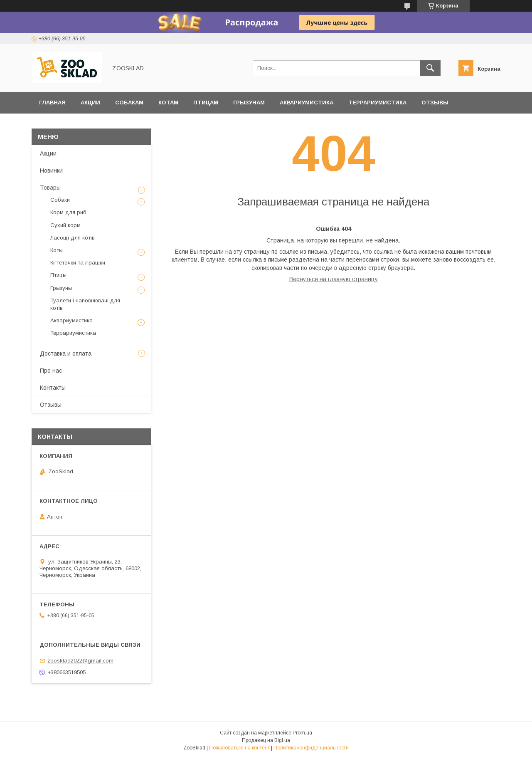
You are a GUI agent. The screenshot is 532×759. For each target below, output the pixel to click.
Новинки (51, 171)
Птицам (206, 103)
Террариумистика (377, 103)
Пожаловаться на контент (239, 748)
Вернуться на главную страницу (334, 279)
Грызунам (249, 103)
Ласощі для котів (73, 238)
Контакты (53, 388)
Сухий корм (65, 225)
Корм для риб (68, 212)
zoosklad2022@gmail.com (80, 661)
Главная (52, 103)
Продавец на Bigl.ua (266, 740)
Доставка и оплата (70, 124)
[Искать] (430, 68)
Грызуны (61, 288)
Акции (90, 103)
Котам (168, 103)
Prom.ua (302, 733)
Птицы (58, 275)
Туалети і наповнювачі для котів (85, 304)
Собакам (129, 103)
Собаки (60, 200)
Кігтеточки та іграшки (78, 263)
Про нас (51, 371)
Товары (50, 188)
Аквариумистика (307, 103)
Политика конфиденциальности (311, 748)
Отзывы (435, 103)
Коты (57, 250)
